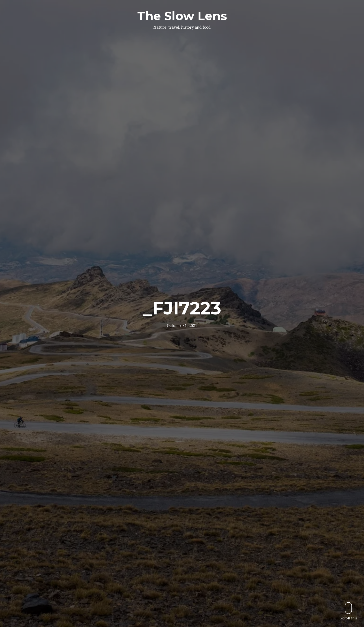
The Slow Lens (182, 16)
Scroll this (348, 611)
